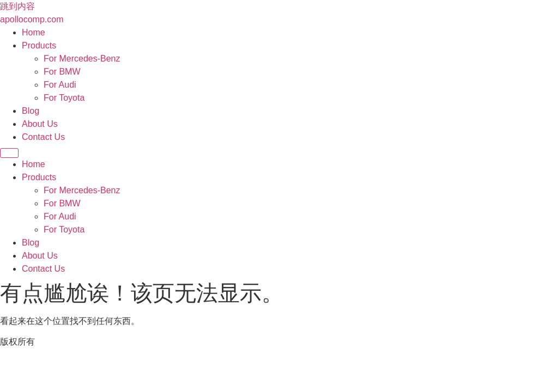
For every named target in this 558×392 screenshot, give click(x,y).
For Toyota (64, 98)
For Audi (60, 85)
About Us (40, 124)
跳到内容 (17, 6)
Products (39, 45)
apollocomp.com (32, 19)
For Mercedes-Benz (82, 59)
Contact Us (43, 137)
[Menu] (9, 153)
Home (34, 32)
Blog (31, 111)
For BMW (62, 72)
